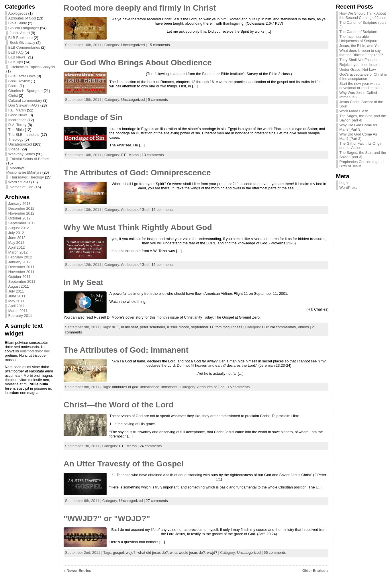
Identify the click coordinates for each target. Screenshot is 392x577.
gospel (118, 553)
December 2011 (21, 267)
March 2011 (18, 311)
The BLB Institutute (24, 135)
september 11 (202, 327)
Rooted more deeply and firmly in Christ (140, 8)
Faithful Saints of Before (29, 159)
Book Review (19, 81)
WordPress (348, 188)
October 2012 (19, 218)
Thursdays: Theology (27, 177)
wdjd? (131, 553)
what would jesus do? (187, 553)
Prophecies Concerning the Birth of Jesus (361, 164)
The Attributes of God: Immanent (126, 350)
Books (13, 86)
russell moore (178, 327)
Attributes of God (22, 18)
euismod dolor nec (35, 351)
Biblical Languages (24, 28)
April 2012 (17, 247)
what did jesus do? (153, 553)
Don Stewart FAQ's (24, 105)
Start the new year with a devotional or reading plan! (361, 86)
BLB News (17, 57)
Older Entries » (315, 571)
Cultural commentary (25, 100)
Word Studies (19, 182)
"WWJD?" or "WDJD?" (107, 518)
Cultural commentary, (280, 327)
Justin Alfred (20, 33)
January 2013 (19, 204)
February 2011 (20, 316)
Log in (344, 183)
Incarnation (17, 120)
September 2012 (22, 223)
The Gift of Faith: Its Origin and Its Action (361, 146)
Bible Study (18, 23)
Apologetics (18, 13)
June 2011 (17, 296)
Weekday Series (22, 154)
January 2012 (19, 262)
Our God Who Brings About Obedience (138, 63)
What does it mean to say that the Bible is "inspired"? (361, 53)
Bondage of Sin (93, 117)
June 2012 (17, 238)
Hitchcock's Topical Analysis (32, 67)
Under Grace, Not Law (357, 69)
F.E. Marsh (17, 110)
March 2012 (18, 252)
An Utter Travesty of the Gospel (124, 464)
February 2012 (20, 257)
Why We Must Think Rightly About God (138, 227)
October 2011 (19, 277)
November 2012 (21, 213)
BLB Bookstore (20, 38)
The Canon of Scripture (358, 32)
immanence (150, 387)
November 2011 (21, 272)
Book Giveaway (22, 43)
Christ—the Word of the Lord (119, 405)
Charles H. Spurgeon (26, 91)
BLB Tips (16, 62)
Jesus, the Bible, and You (360, 46)
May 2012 (16, 243)
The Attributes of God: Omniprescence (137, 173)
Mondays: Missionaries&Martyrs (24, 170)
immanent (169, 387)
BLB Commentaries (24, 47)
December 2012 (21, 208)
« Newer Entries (77, 571)
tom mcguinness (229, 327)
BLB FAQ (16, 52)
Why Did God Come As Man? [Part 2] (358, 136)
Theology (16, 139)
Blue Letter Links (22, 76)
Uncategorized (20, 144)
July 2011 (16, 291)
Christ (13, 96)
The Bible (16, 130)
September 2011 (22, 281)
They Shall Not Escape (358, 60)
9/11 (116, 327)
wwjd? (212, 553)
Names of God (22, 187)
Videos (14, 149)
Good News (18, 115)
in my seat (130, 327)
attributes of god (125, 387)
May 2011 (16, 301)
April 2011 (17, 306)
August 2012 (19, 228)
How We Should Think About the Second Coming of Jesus (363, 15)
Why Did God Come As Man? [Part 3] (358, 127)
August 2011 (19, 286)
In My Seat (83, 282)
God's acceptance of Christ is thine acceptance (363, 76)
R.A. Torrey (17, 125)
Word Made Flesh (354, 111)
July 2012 (16, 233)
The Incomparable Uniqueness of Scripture (359, 39)
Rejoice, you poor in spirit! (360, 65)
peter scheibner (152, 327)
